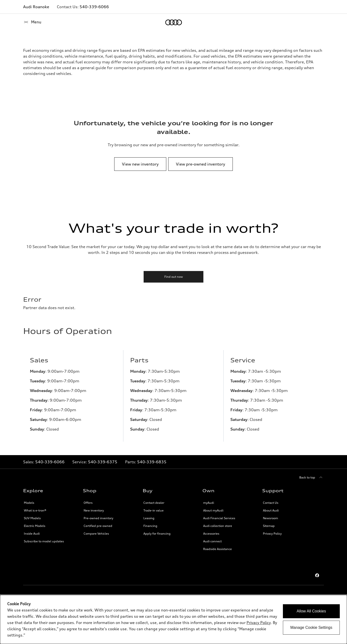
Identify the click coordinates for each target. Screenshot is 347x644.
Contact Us (271, 503)
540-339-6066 (94, 7)
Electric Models (35, 526)
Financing (150, 526)
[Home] (31, 22)
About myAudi (213, 510)
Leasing (149, 518)
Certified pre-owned (98, 526)
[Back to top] (312, 478)
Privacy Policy (272, 534)
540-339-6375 (103, 462)
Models (29, 503)
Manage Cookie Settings (311, 627)
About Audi (271, 510)
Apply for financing (157, 534)
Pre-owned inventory (98, 518)
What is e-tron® (35, 510)
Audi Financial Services (219, 518)
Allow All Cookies (311, 611)
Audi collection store (218, 526)
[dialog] (173, 619)
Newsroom (270, 518)
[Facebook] (317, 575)
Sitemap (269, 526)
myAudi (209, 503)
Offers (88, 503)
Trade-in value (153, 510)
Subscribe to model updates (44, 541)
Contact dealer (154, 503)
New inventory (94, 510)
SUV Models (32, 518)
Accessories (211, 534)
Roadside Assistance (217, 549)
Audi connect (212, 541)
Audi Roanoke (36, 7)
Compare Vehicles (96, 534)
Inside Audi (32, 534)
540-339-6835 (152, 462)
